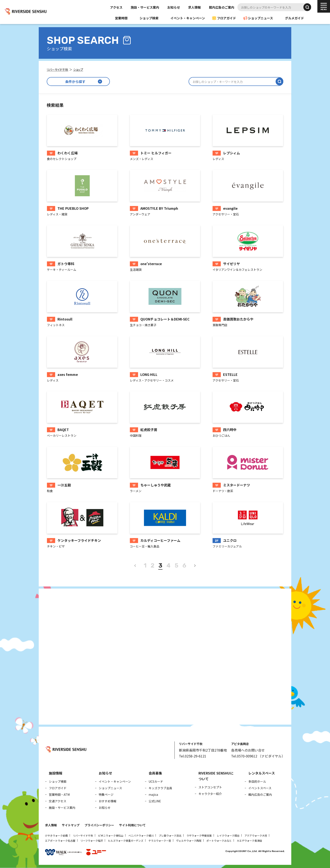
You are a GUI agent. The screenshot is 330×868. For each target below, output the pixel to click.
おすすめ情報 (108, 801)
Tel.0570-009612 (244, 756)
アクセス (116, 7)
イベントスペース (260, 788)
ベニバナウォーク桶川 (141, 835)
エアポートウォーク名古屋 (60, 841)
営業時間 (121, 18)
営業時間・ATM (59, 795)
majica (153, 795)
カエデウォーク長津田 (249, 841)
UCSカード (156, 781)
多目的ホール (257, 781)
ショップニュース (260, 18)
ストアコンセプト (210, 787)
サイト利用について (132, 825)
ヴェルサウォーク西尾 (189, 841)
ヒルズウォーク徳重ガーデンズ (126, 841)
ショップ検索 (149, 18)
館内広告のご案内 (222, 7)
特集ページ (106, 795)
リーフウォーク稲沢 (92, 841)
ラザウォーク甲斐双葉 (199, 835)
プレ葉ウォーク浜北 (170, 835)
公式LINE (155, 801)
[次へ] (195, 566)
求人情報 (194, 7)
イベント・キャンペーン (188, 18)
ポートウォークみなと (219, 841)
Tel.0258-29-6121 (193, 756)
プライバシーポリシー (99, 825)
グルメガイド (294, 18)
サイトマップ (71, 825)
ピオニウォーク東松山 (111, 835)
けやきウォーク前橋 (56, 835)
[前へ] (135, 566)
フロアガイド (226, 18)
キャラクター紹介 (210, 794)
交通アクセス (58, 801)
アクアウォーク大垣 (256, 835)
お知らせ (174, 7)
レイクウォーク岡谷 (228, 835)
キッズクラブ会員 (160, 788)
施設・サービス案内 (145, 7)
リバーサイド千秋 (83, 835)
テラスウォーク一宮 (160, 841)
